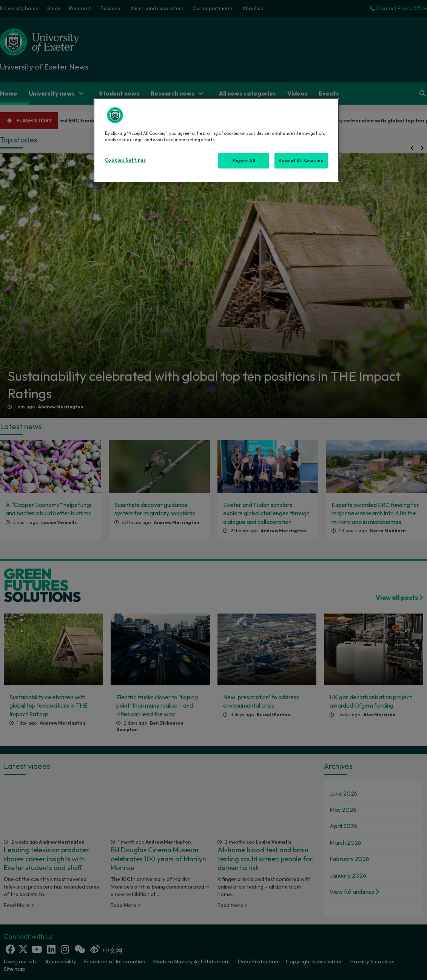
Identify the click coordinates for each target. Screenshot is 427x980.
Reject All (244, 161)
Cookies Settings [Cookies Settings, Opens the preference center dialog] (126, 160)
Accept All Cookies (301, 161)
